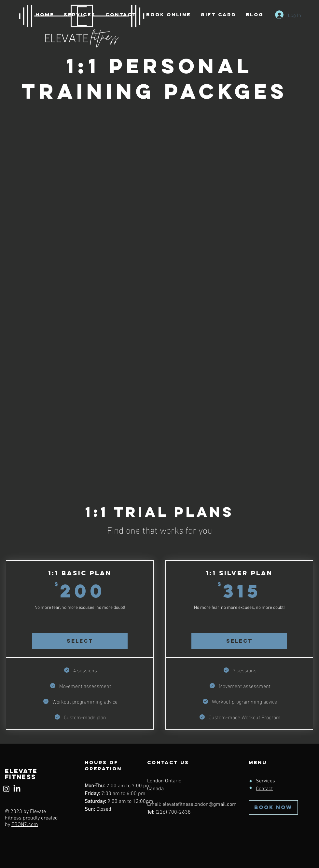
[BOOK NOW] (273, 807)
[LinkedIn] (17, 789)
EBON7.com (25, 825)
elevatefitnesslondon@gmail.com (200, 805)
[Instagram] (6, 789)
